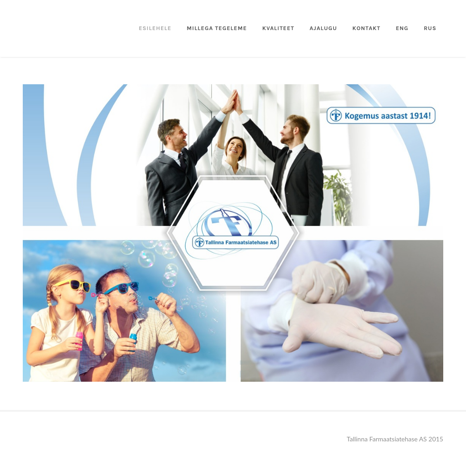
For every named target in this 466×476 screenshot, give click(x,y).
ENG (402, 28)
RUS (430, 28)
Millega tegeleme (217, 28)
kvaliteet (278, 28)
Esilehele (155, 28)
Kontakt (366, 28)
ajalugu (323, 28)
